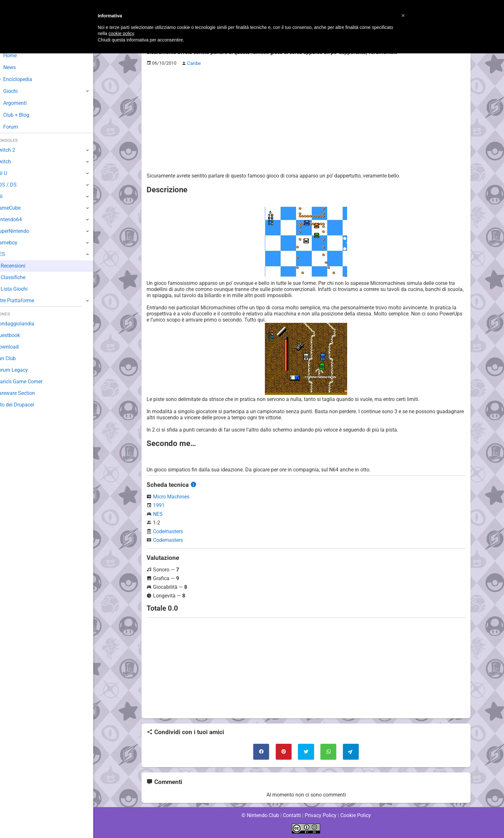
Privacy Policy (321, 815)
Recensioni (23, 266)
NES (158, 514)
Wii (9, 196)
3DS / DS (15, 185)
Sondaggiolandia (24, 324)
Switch (13, 162)
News (15, 67)
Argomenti (21, 103)
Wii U (11, 173)
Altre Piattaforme (25, 301)
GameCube (18, 208)
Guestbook (18, 335)
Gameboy (16, 243)
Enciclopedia (24, 79)
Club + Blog (22, 115)
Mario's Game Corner (29, 382)
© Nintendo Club (260, 815)
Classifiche (23, 277)
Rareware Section (25, 393)
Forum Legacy (21, 370)
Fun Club (15, 358)
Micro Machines (171, 496)
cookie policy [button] (121, 33)
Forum (16, 127)
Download (17, 347)
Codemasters (168, 531)
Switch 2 (15, 150)
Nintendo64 (18, 219)
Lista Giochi (24, 289)
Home (16, 55)
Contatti (292, 815)
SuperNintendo (22, 231)
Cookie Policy (355, 815)
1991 (159, 505)
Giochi (16, 91)
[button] (403, 15)
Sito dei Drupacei (24, 405)
